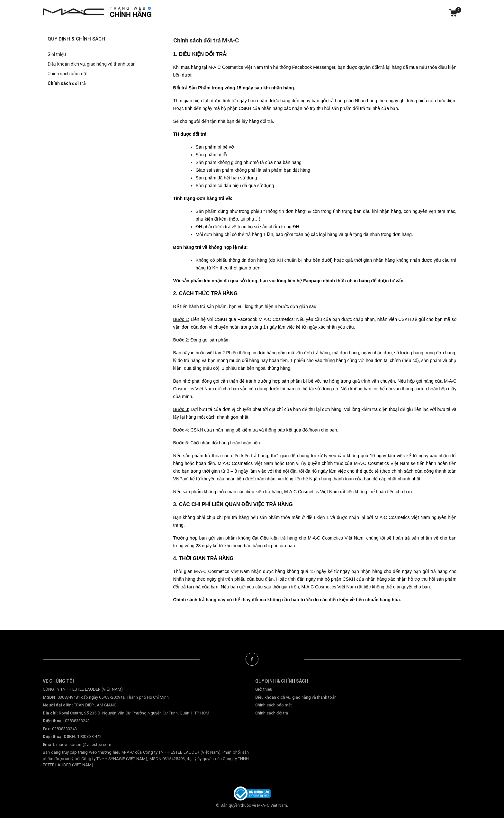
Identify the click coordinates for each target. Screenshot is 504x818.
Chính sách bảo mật (68, 74)
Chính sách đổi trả (67, 83)
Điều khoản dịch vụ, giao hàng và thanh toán (92, 64)
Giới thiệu (57, 54)
